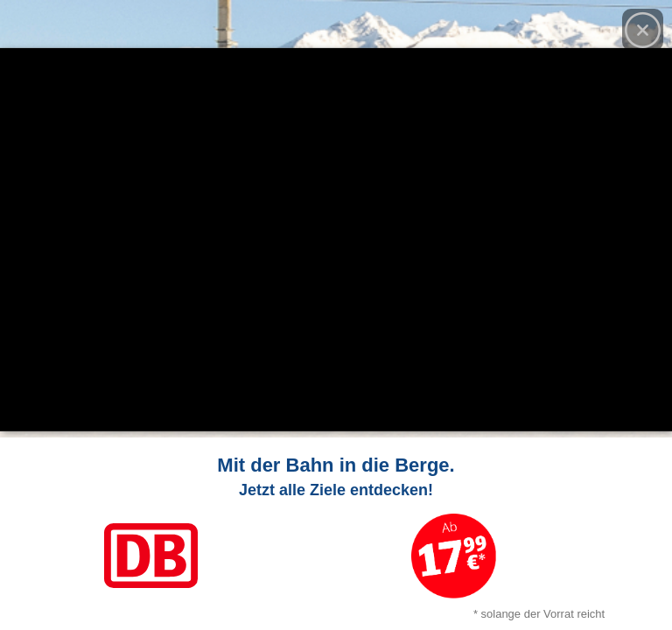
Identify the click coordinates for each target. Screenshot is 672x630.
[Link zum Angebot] (336, 534)
